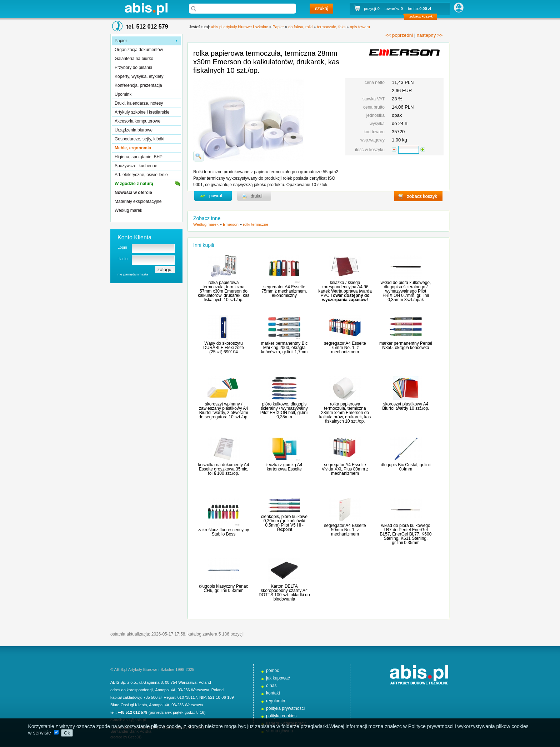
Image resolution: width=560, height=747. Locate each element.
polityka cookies (281, 716)
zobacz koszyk (423, 18)
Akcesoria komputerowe (137, 121)
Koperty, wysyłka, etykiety (139, 76)
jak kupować (278, 678)
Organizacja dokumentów (139, 50)
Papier (121, 41)
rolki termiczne (256, 224)
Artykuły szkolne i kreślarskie (142, 112)
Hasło (122, 259)
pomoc (272, 671)
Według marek (128, 210)
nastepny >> (430, 35)
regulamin (276, 701)
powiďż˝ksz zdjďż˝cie (199, 156)
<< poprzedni (399, 35)
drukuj (254, 196)
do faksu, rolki (300, 27)
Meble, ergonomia (133, 148)
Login (122, 247)
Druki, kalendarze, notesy (139, 103)
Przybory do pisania (133, 68)
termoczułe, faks (331, 27)
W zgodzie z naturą (134, 184)
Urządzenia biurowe (134, 130)
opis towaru (360, 27)
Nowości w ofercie (133, 193)
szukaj (321, 9)
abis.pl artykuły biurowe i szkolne (146, 9)
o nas (271, 686)
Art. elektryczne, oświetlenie (141, 175)
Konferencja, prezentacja (138, 85)
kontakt (273, 693)
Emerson (231, 224)
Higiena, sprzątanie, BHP (139, 157)
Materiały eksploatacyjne (138, 201)
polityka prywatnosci (285, 708)
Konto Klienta (134, 237)
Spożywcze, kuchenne (136, 166)
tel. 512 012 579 (147, 27)
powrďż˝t (213, 196)
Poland (205, 682)
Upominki (124, 94)
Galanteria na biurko (134, 59)
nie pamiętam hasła (133, 274)
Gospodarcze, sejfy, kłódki (139, 139)
